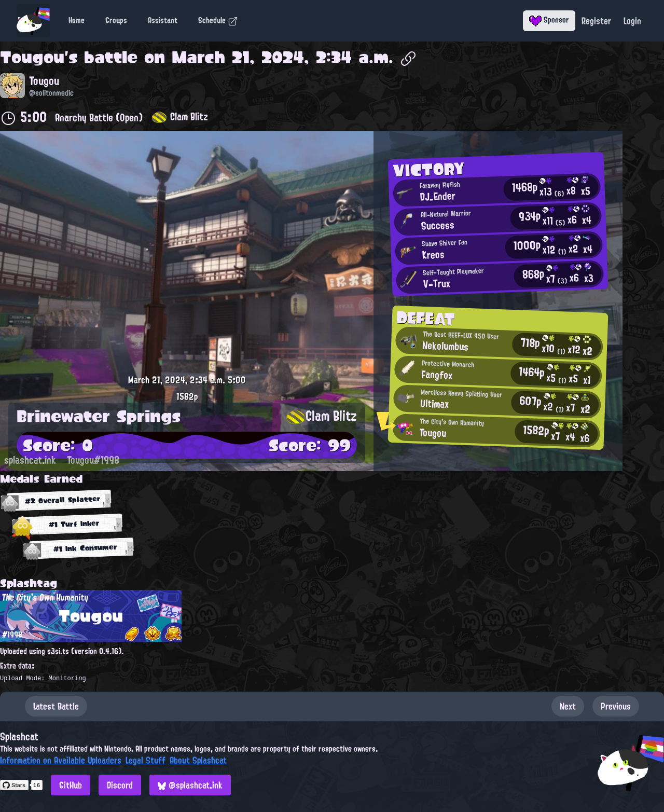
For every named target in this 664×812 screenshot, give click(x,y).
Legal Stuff (146, 760)
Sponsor (549, 20)
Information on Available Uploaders (61, 760)
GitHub (71, 785)
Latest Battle (56, 706)
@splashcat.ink (190, 785)
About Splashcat (198, 760)
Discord (120, 785)
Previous (616, 706)
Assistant (163, 20)
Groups (116, 20)
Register (596, 21)
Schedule (218, 20)
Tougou (32, 57)
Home (77, 20)
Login (632, 21)
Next (568, 706)
